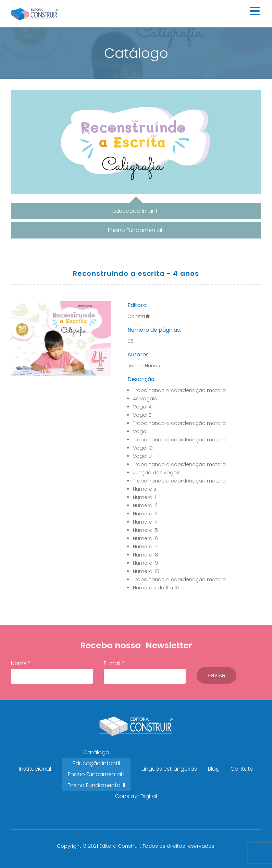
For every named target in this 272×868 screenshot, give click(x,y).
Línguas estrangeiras (169, 769)
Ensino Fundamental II (96, 785)
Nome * (52, 672)
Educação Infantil (96, 763)
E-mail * (145, 672)
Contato (242, 769)
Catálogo (96, 752)
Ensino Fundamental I (96, 774)
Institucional (35, 769)
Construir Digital (136, 796)
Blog (214, 769)
